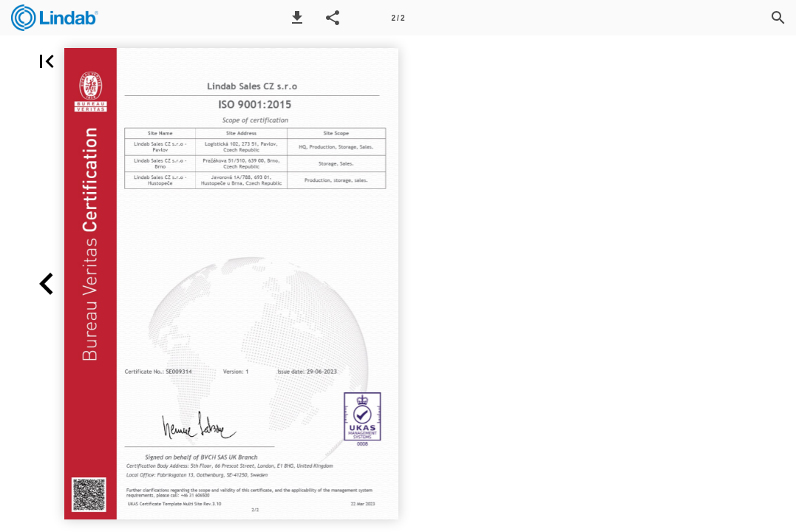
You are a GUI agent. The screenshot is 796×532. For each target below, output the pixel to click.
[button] (297, 18)
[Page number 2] (398, 18)
